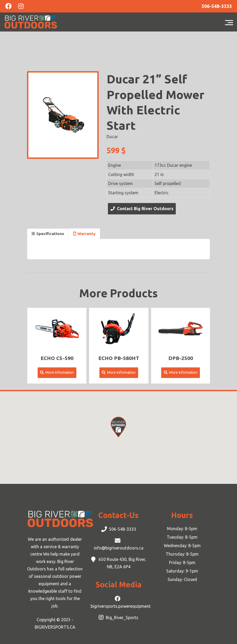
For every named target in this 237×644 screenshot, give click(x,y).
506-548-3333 (122, 529)
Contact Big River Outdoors (142, 209)
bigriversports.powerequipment (121, 606)
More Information (57, 372)
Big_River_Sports (122, 618)
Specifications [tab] (48, 234)
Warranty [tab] (84, 234)
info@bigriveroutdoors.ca (119, 548)
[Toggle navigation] (230, 22)
